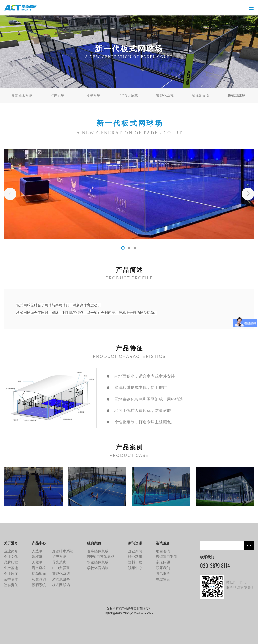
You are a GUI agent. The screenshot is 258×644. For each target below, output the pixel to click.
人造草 (37, 551)
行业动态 (135, 557)
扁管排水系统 (22, 96)
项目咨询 (163, 551)
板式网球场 (236, 96)
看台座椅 (39, 568)
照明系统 (39, 585)
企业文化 (11, 557)
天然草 (37, 562)
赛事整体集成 (98, 551)
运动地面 (39, 574)
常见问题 (163, 562)
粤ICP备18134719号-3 (119, 613)
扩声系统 (57, 96)
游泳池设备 (201, 96)
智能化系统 (165, 96)
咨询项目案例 (167, 557)
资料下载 (135, 562)
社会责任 (11, 585)
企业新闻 (135, 551)
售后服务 (163, 574)
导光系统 (93, 96)
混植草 (37, 557)
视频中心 (135, 568)
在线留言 (163, 579)
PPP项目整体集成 (101, 557)
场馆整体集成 (98, 562)
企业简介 (11, 551)
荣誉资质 (11, 579)
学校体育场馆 (98, 568)
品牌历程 (11, 562)
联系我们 (163, 568)
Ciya (150, 613)
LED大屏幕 (129, 96)
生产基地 (11, 568)
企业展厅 (11, 574)
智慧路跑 (39, 579)
